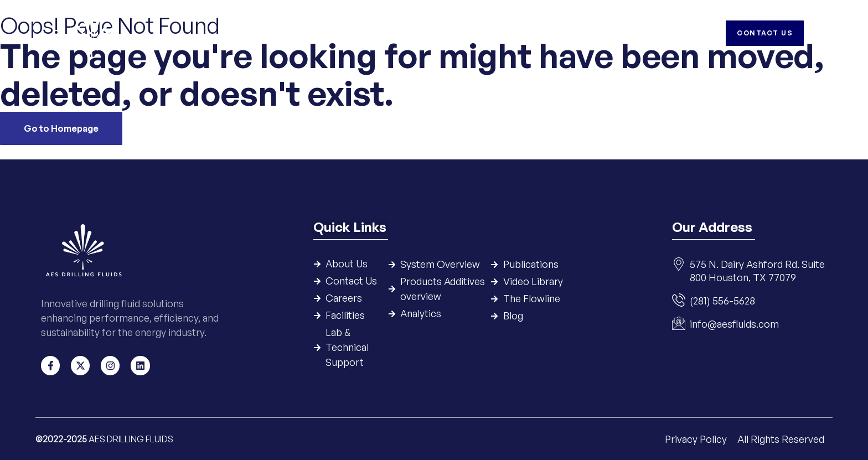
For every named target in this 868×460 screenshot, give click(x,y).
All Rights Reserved (781, 438)
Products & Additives (443, 33)
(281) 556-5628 (722, 301)
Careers (613, 33)
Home (264, 33)
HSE (573, 33)
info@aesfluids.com (734, 324)
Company (311, 33)
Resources (527, 33)
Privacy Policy (697, 438)
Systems (364, 33)
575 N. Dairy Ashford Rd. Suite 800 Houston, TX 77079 (757, 271)
